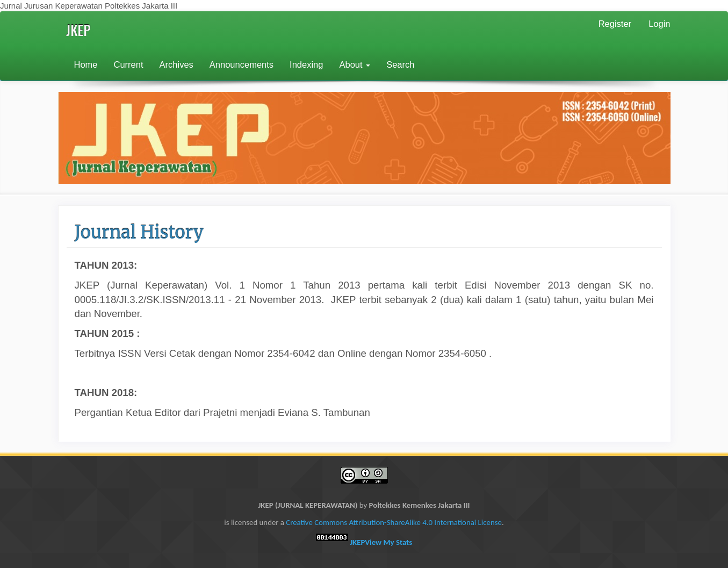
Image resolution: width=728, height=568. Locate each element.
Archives (176, 64)
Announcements (242, 64)
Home (86, 64)
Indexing (306, 64)
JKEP (78, 30)
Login (659, 24)
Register (615, 24)
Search (400, 64)
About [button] (355, 64)
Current (129, 64)
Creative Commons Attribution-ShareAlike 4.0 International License (394, 522)
